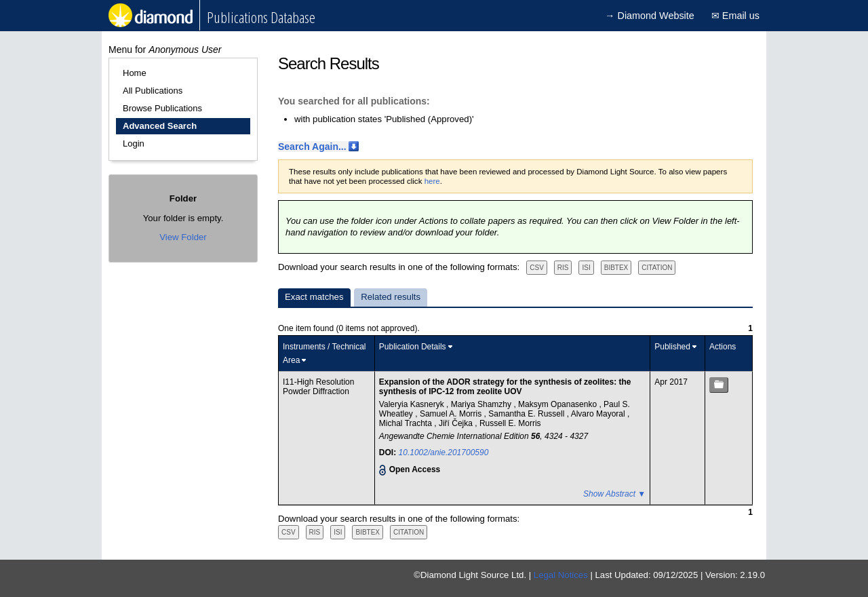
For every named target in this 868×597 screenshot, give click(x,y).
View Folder (183, 237)
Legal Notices (561, 575)
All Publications (153, 91)
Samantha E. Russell (527, 414)
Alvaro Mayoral (599, 414)
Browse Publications (162, 108)
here (432, 181)
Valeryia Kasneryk (413, 404)
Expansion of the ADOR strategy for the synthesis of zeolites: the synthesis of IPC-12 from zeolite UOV (505, 387)
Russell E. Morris (510, 423)
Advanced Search (160, 126)
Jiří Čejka (457, 423)
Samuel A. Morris (452, 414)
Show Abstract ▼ (614, 494)
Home (135, 73)
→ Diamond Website (650, 16)
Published (672, 347)
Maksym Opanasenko (558, 404)
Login (134, 143)
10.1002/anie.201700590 (444, 452)
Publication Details (413, 347)
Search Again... (312, 147)
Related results (391, 297)
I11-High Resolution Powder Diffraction (318, 387)
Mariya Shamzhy (482, 404)
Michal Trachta (407, 423)
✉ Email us (735, 16)
